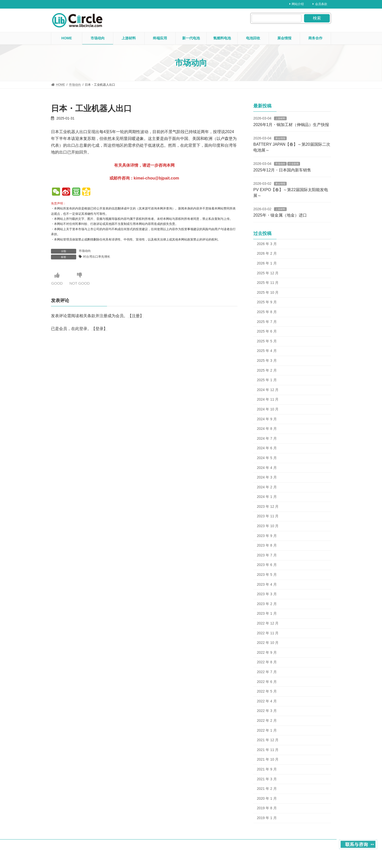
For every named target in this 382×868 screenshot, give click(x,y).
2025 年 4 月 (267, 351)
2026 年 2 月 (267, 253)
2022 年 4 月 (267, 701)
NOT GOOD (81, 279)
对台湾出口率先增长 (97, 257)
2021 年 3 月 (267, 779)
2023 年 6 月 (267, 565)
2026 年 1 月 (267, 263)
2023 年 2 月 (267, 604)
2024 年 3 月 (267, 477)
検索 (317, 18)
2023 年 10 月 (268, 526)
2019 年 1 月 (267, 818)
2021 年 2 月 (267, 789)
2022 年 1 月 (267, 730)
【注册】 (136, 316)
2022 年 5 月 (267, 691)
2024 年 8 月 (267, 429)
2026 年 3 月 (267, 244)
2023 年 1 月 (267, 613)
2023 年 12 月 (268, 506)
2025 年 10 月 (268, 292)
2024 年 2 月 (267, 487)
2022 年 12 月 (268, 623)
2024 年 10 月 (268, 409)
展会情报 (280, 138)
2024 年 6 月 (267, 448)
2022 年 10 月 (268, 643)
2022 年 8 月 (267, 662)
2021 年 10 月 (268, 759)
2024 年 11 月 (268, 399)
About (282, 848)
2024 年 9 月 (267, 419)
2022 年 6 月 (267, 682)
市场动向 (85, 251)
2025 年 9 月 (267, 302)
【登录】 (99, 329)
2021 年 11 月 (268, 750)
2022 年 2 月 (267, 721)
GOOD (57, 279)
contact (299, 848)
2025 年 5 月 (267, 341)
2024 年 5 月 (267, 458)
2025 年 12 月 (268, 273)
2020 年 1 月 (267, 798)
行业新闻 (294, 164)
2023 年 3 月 (267, 594)
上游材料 (280, 118)
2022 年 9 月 (267, 652)
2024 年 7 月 (267, 438)
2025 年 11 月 (268, 283)
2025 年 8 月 (267, 312)
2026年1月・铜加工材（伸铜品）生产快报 (291, 125)
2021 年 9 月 (267, 769)
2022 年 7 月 (267, 672)
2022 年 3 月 (267, 711)
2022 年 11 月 (268, 633)
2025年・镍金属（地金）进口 (280, 215)
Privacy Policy (322, 848)
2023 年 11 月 (268, 516)
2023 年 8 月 (267, 545)
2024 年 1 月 (267, 497)
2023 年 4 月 (267, 584)
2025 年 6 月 (267, 331)
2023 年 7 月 (267, 555)
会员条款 (320, 4)
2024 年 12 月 (268, 390)
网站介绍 (297, 4)
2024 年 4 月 (267, 467)
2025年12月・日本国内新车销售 (282, 170)
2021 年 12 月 (268, 740)
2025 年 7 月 (267, 322)
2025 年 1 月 (267, 380)
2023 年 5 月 (267, 575)
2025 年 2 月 (267, 370)
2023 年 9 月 (267, 536)
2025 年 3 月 (267, 361)
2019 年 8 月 (267, 808)
